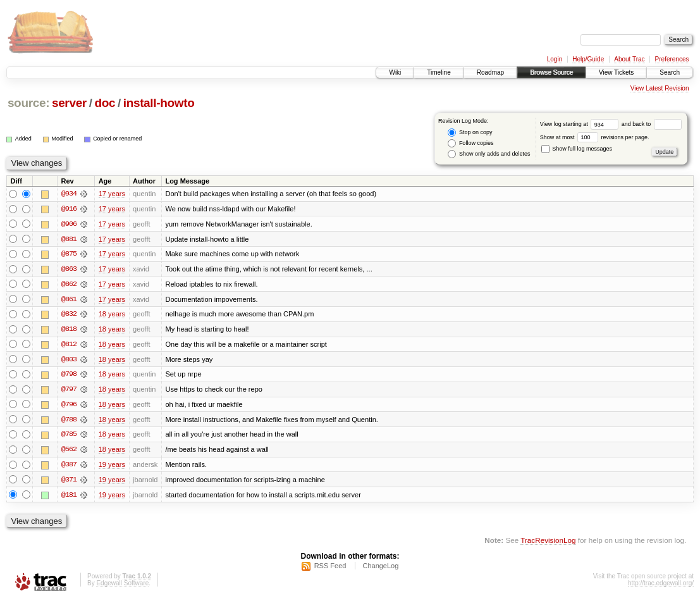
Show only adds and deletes (489, 154)
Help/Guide (588, 59)
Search (670, 72)
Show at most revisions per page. (595, 137)
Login (555, 59)
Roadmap (490, 72)
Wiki (395, 72)
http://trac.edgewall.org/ (661, 586)
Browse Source (551, 72)
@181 (69, 497)
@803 (69, 361)
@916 (69, 209)
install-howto (159, 103)
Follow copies (470, 143)
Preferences (672, 59)
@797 (69, 391)
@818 (69, 330)
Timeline (439, 72)
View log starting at (581, 124)
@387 (69, 467)
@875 (69, 254)
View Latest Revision (660, 88)
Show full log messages (577, 149)
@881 (69, 239)
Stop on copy (470, 133)
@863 (69, 270)
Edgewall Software (122, 586)
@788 (69, 421)
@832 (69, 315)
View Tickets (616, 72)
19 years (112, 467)
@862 (69, 285)
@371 (69, 482)
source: (28, 103)
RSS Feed (330, 569)
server (69, 103)
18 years (112, 315)
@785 (69, 437)
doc (105, 103)
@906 (69, 224)
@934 (69, 194)
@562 (69, 452)
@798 (69, 376)
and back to (652, 124)
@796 (69, 406)
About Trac (629, 59)
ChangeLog (380, 569)
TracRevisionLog (548, 543)
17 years (112, 194)
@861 (69, 300)
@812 (69, 345)
